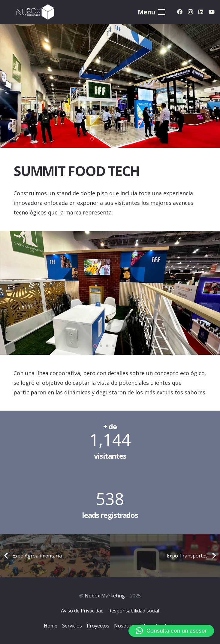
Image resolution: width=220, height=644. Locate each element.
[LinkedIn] (201, 12)
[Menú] (151, 12)
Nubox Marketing (105, 596)
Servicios (72, 626)
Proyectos (98, 626)
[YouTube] (212, 12)
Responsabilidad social (134, 611)
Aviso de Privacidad (82, 611)
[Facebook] (180, 12)
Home (51, 626)
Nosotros (125, 626)
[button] (171, 631)
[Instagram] (190, 12)
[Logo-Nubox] (35, 12)
